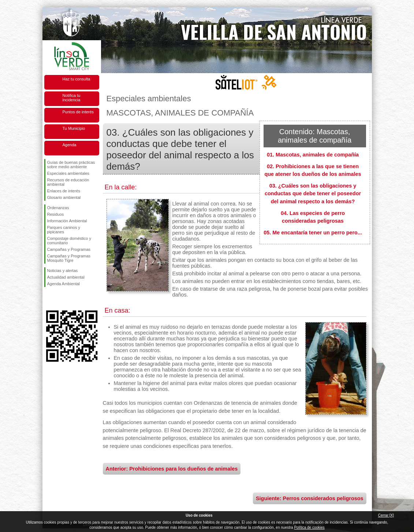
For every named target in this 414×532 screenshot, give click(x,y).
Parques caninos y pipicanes (64, 230)
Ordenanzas (58, 208)
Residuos (56, 214)
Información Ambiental (67, 221)
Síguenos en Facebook (49, 299)
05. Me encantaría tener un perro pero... (313, 233)
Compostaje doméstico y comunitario (69, 241)
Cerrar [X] (386, 515)
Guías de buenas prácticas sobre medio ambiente (71, 165)
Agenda (70, 145)
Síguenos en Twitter (61, 299)
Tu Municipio (74, 128)
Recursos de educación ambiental (68, 182)
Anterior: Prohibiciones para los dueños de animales (172, 469)
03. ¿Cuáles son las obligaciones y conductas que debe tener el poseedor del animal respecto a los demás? (313, 194)
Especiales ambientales (68, 173)
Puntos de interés (78, 112)
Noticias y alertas (63, 271)
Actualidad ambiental (66, 277)
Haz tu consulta (77, 79)
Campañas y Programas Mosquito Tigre (69, 258)
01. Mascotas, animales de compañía (313, 155)
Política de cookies (309, 527)
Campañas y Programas (69, 249)
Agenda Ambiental (64, 284)
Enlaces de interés (64, 191)
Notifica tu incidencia (72, 98)
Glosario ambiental (64, 197)
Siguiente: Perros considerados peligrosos (309, 498)
